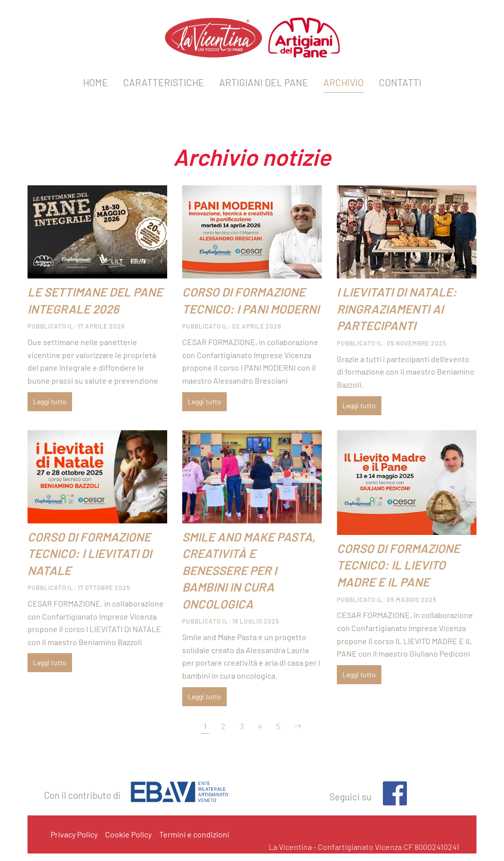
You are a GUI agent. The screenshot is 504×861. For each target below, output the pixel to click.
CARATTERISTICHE (164, 82)
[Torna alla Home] (252, 38)
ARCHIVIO (344, 82)
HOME (96, 82)
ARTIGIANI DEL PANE (264, 82)
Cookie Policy (128, 834)
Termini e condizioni (194, 834)
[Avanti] (298, 726)
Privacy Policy (74, 834)
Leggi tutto (50, 401)
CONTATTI (400, 82)
